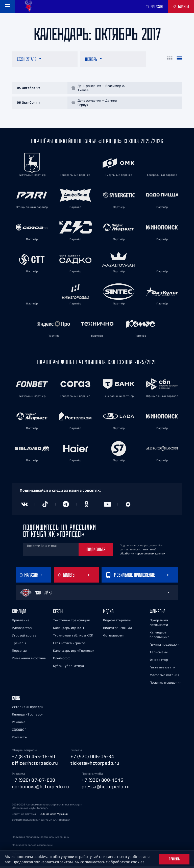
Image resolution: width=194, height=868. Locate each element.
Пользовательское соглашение (32, 847)
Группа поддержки (165, 647)
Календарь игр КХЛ (68, 630)
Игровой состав (24, 638)
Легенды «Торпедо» (27, 717)
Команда (19, 614)
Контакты (20, 739)
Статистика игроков (69, 645)
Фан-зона (157, 614)
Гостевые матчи (162, 670)
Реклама (19, 724)
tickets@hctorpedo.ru (95, 765)
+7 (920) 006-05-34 (92, 759)
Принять (174, 859)
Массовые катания (164, 677)
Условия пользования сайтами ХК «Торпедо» (41, 822)
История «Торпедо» (28, 709)
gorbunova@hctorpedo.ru (41, 789)
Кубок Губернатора (68, 668)
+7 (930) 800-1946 (102, 782)
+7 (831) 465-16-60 (34, 759)
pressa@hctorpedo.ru (106, 789)
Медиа (108, 614)
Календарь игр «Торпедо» (74, 653)
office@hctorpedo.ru (35, 765)
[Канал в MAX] (128, 507)
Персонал (19, 653)
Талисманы (159, 654)
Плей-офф (62, 660)
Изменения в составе (29, 660)
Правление (21, 622)
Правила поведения (165, 685)
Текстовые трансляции (72, 622)
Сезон (58, 614)
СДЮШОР (19, 732)
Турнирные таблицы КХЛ (73, 638)
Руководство (22, 630)
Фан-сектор (159, 662)
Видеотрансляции (118, 630)
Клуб (16, 700)
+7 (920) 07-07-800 (34, 782)
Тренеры (19, 645)
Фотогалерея (113, 638)
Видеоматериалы (117, 622)
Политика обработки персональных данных (41, 839)
